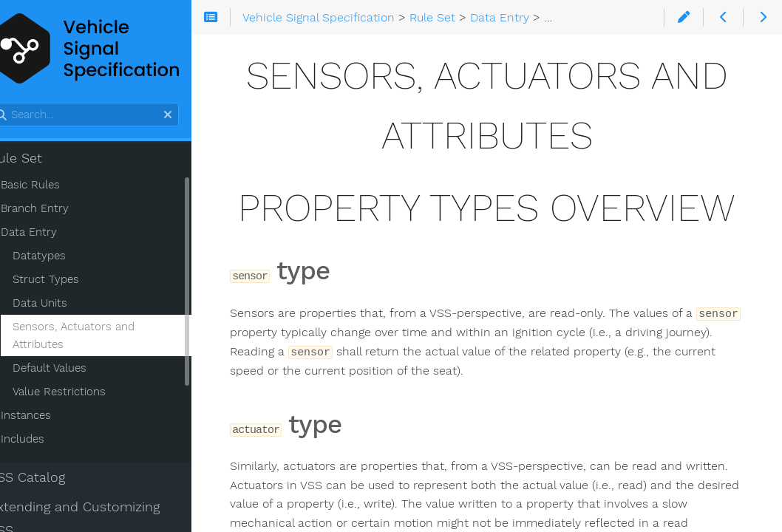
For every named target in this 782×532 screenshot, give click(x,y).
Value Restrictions (82, 394)
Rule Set (38, 160)
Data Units (63, 305)
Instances (49, 417)
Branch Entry (58, 211)
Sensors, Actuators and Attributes (96, 338)
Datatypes (62, 258)
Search (13, 105)
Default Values (72, 370)
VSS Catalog (50, 480)
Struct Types (69, 282)
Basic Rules (53, 187)
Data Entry (52, 234)
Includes (45, 441)
